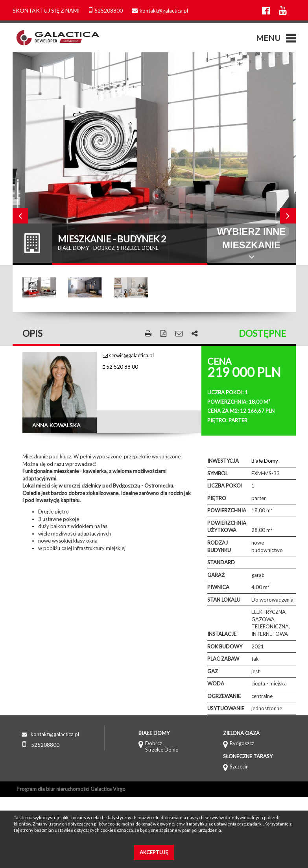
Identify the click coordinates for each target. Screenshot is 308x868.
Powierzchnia (227, 510)
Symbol (218, 473)
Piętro (217, 498)
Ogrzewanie (224, 696)
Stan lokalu (224, 600)
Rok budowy (225, 646)
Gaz (213, 671)
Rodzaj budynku (219, 546)
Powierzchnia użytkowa (227, 527)
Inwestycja (223, 461)
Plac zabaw (223, 659)
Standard (221, 562)
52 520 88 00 (120, 367)
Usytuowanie (226, 708)
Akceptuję (154, 852)
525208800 (106, 11)
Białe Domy (265, 461)
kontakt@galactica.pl (160, 11)
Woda (216, 683)
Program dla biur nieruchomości (53, 789)
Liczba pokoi (225, 486)
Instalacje (222, 634)
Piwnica (218, 587)
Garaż (216, 575)
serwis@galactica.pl (128, 355)
